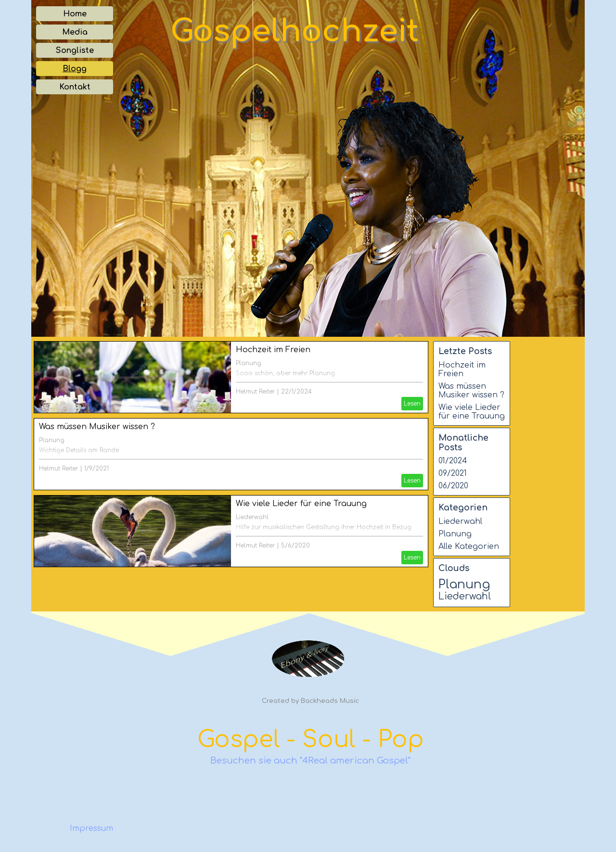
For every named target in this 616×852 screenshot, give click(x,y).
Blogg (75, 69)
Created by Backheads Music (310, 701)
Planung (249, 363)
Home (75, 14)
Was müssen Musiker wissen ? (97, 427)
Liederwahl (252, 517)
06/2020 (453, 486)
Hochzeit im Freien (273, 350)
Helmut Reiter (255, 392)
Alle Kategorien (469, 547)
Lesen (412, 404)
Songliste (75, 51)
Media (75, 32)
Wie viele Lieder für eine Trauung (301, 504)
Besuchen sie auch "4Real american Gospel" (310, 761)
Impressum (91, 828)
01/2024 (453, 461)
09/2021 (453, 473)
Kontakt (75, 87)
